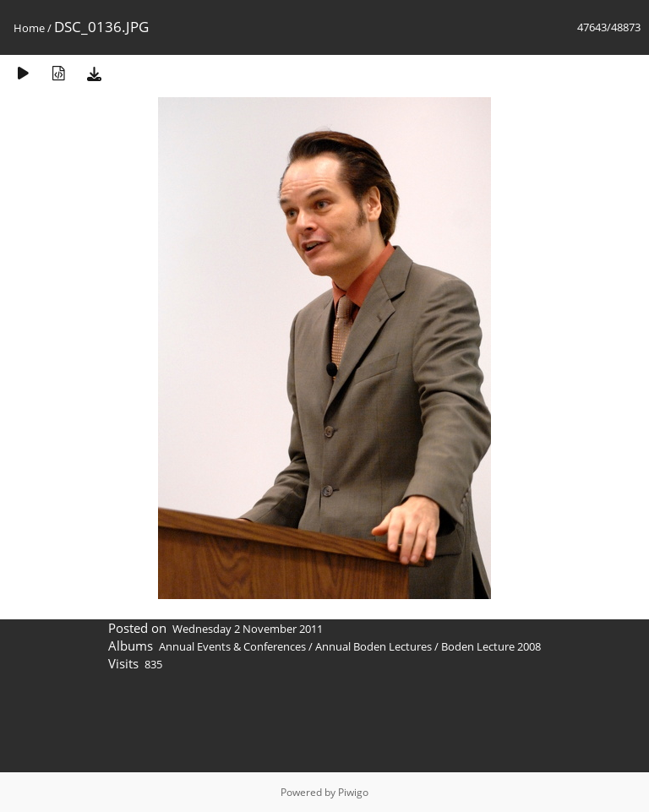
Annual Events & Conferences (232, 646)
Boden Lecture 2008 (491, 646)
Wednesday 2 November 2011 (248, 629)
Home (29, 28)
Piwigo (353, 792)
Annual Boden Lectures (374, 646)
